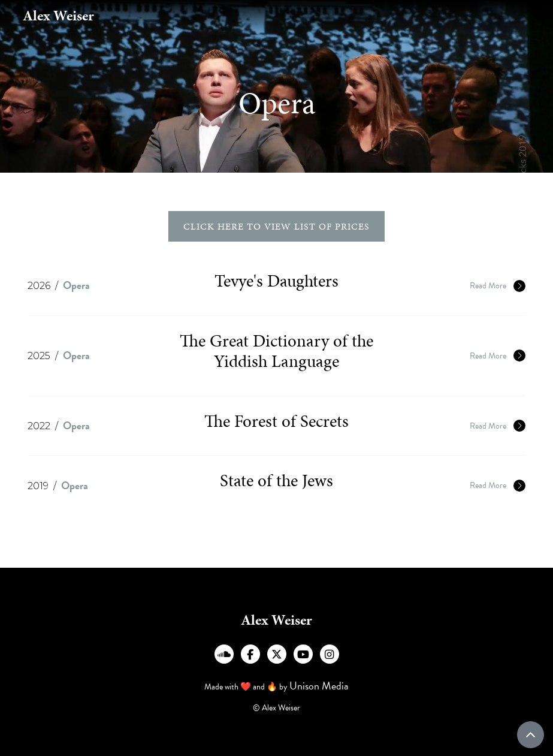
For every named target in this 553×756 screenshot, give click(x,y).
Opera (76, 285)
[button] (506, 16)
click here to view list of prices (276, 226)
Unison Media (319, 686)
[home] (58, 16)
